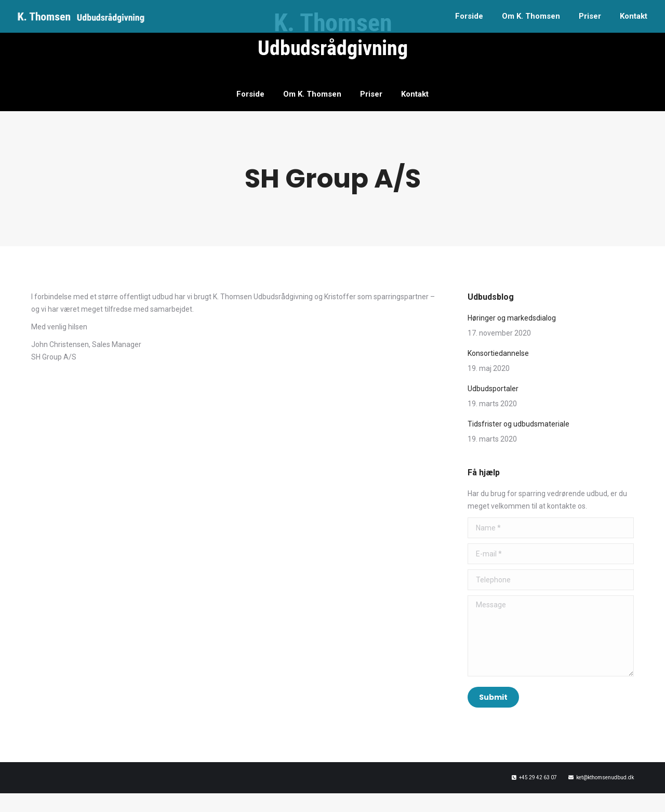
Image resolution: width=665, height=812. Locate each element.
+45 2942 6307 (570, 12)
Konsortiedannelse (498, 372)
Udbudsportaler (493, 407)
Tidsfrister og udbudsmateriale (518, 443)
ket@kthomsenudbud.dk (495, 12)
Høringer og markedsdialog (512, 337)
